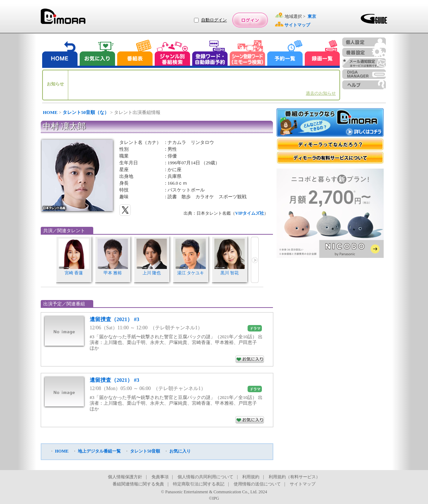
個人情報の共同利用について (205, 477)
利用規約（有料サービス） (294, 477)
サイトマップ (303, 484)
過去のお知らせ (321, 93)
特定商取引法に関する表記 (199, 484)
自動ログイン (214, 20)
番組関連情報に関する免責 (138, 484)
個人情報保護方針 (125, 477)
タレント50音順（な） (86, 112)
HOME (50, 112)
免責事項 (160, 477)
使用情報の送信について (257, 484)
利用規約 (251, 477)
